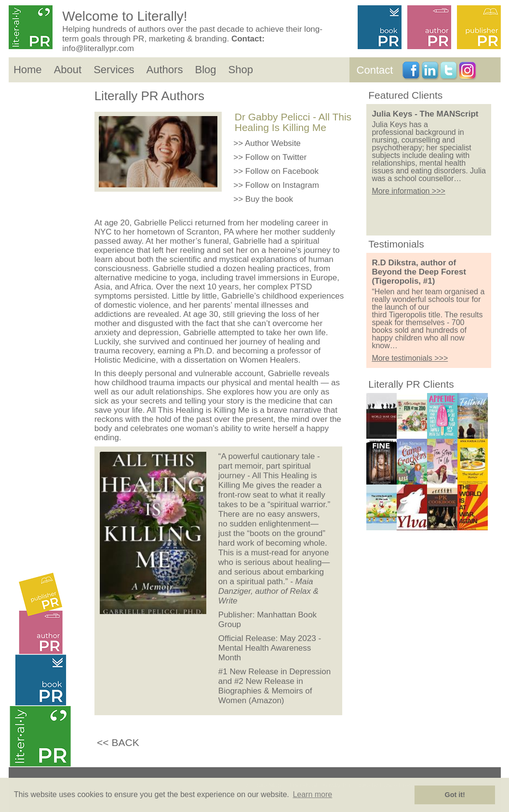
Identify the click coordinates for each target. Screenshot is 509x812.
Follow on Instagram (282, 185)
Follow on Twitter (276, 157)
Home (28, 70)
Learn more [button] (312, 794)
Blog (205, 70)
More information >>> (409, 191)
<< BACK (118, 742)
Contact (375, 70)
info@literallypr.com (98, 48)
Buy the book (269, 199)
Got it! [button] (455, 795)
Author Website (273, 143)
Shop (241, 70)
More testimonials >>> (410, 358)
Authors (165, 70)
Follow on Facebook (282, 171)
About (68, 70)
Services (114, 70)
